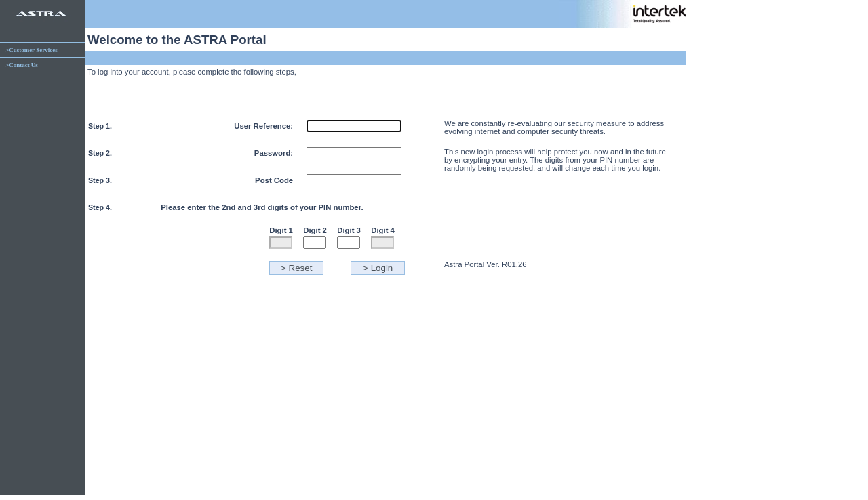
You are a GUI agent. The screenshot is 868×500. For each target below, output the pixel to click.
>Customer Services (32, 50)
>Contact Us (22, 65)
